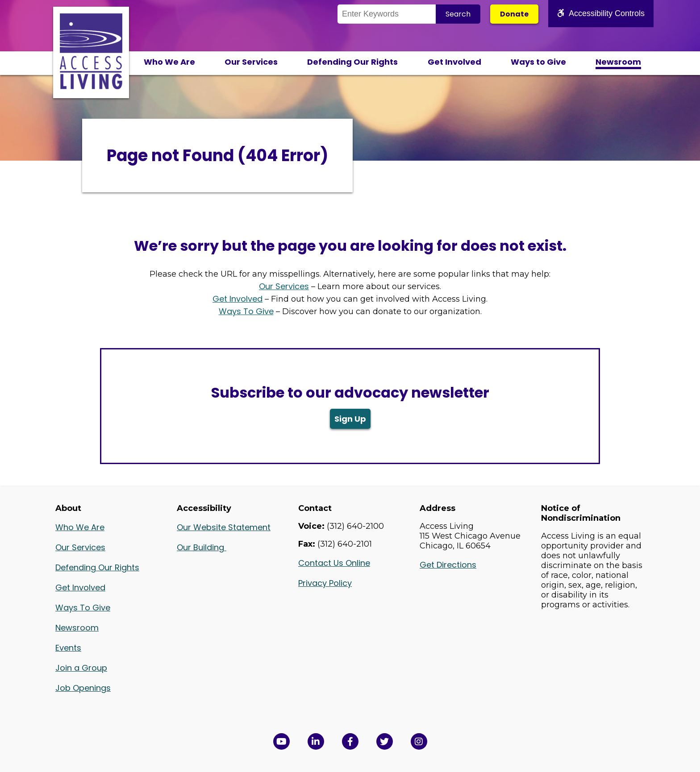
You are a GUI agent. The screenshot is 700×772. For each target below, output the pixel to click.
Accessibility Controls (601, 13)
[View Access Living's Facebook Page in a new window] (350, 741)
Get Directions (448, 565)
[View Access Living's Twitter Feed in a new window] (385, 741)
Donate (514, 14)
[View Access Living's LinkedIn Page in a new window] (316, 741)
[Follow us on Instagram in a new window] (419, 741)
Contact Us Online (334, 563)
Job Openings (83, 688)
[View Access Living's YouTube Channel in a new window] (281, 741)
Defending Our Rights (352, 62)
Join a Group (81, 668)
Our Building (202, 547)
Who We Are (169, 62)
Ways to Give (538, 62)
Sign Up (350, 419)
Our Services (251, 62)
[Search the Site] (387, 14)
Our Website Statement (224, 527)
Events (68, 648)
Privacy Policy (325, 583)
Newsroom (618, 62)
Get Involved (454, 62)
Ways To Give (246, 311)
